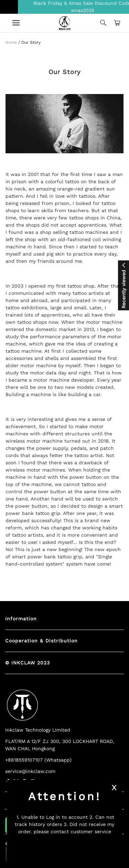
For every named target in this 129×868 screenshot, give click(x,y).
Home (11, 42)
